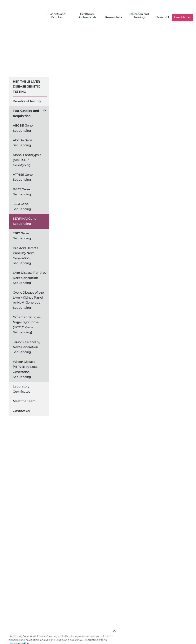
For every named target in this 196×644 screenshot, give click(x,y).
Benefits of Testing (27, 101)
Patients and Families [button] (57, 16)
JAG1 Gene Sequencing (22, 206)
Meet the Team (24, 401)
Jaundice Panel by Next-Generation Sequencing (27, 347)
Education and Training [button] (139, 16)
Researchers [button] (114, 17)
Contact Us (21, 411)
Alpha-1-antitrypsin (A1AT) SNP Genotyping (27, 160)
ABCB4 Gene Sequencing (23, 143)
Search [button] (163, 17)
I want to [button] (182, 17)
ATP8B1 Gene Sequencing (23, 177)
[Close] (114, 635)
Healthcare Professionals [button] (87, 16)
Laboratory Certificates (21, 389)
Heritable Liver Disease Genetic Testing (27, 87)
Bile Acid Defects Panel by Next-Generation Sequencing (25, 256)
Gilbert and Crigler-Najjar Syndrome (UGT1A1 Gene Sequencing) (27, 325)
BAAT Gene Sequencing (22, 192)
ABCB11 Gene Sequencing (23, 128)
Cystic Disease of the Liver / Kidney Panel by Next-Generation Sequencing (28, 300)
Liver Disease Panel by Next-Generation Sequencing (30, 278)
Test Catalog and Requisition (26, 113)
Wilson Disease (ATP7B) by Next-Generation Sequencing (25, 369)
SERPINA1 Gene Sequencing (25, 221)
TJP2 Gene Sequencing (22, 236)
